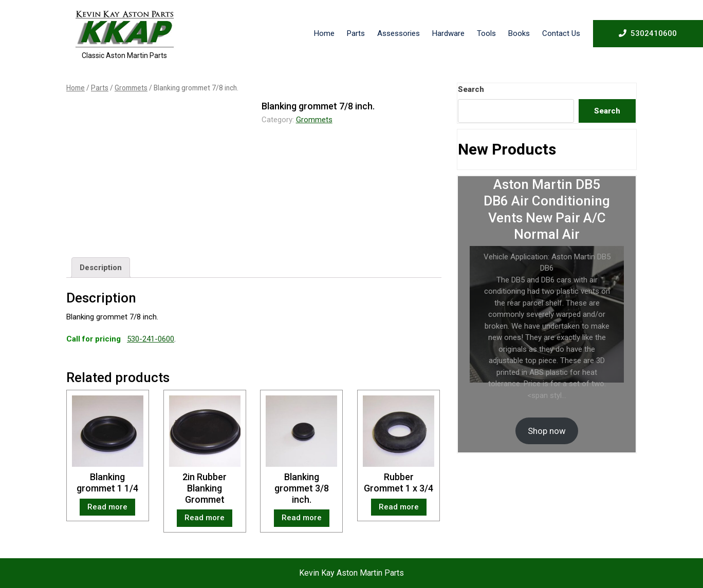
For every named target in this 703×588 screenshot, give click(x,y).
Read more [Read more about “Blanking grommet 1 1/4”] (107, 507)
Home (324, 33)
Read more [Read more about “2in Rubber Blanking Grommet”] (205, 518)
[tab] (101, 268)
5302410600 (648, 33)
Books (519, 33)
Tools (486, 33)
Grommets (131, 88)
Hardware (448, 33)
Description (101, 268)
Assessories (399, 33)
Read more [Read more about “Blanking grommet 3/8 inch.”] (302, 518)
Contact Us (561, 33)
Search (471, 89)
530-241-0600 (151, 339)
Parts (356, 33)
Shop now (547, 431)
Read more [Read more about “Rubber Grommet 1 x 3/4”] (399, 507)
